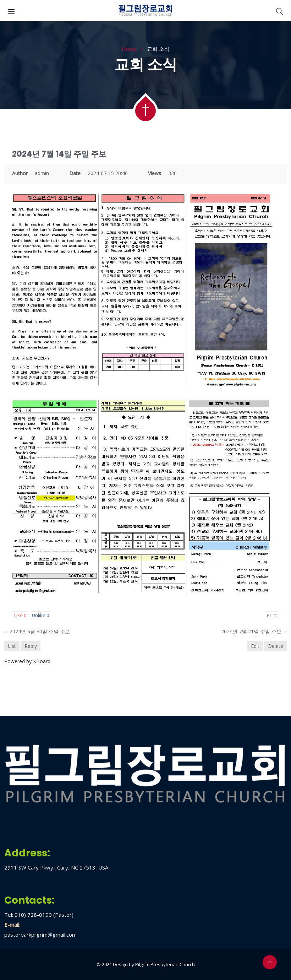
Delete (276, 646)
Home (129, 49)
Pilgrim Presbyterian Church (165, 964)
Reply (31, 646)
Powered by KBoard (27, 661)
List (12, 646)
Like (20, 615)
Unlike (40, 615)
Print (272, 615)
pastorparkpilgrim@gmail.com (40, 935)
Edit (255, 646)
